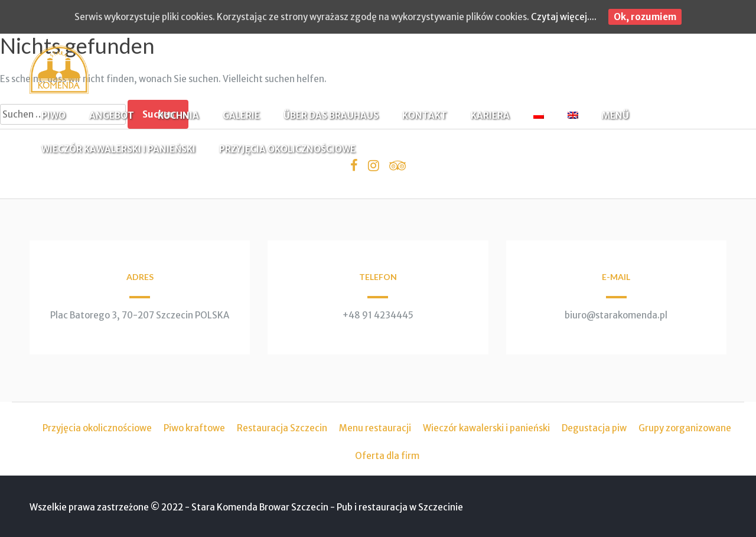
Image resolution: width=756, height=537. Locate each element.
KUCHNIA (178, 115)
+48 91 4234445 (378, 315)
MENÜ (615, 115)
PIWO (53, 115)
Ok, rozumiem (645, 17)
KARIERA (490, 115)
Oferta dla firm (387, 456)
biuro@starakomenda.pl (616, 315)
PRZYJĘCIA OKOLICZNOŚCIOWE (287, 149)
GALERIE (241, 115)
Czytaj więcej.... (564, 17)
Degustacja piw (594, 428)
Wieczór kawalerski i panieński (486, 428)
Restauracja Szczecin (282, 428)
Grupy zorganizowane (685, 428)
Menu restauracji (375, 428)
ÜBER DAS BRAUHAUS (331, 115)
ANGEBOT (112, 115)
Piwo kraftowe (194, 428)
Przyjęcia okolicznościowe (97, 428)
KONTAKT (425, 115)
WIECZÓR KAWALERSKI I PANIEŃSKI (118, 149)
